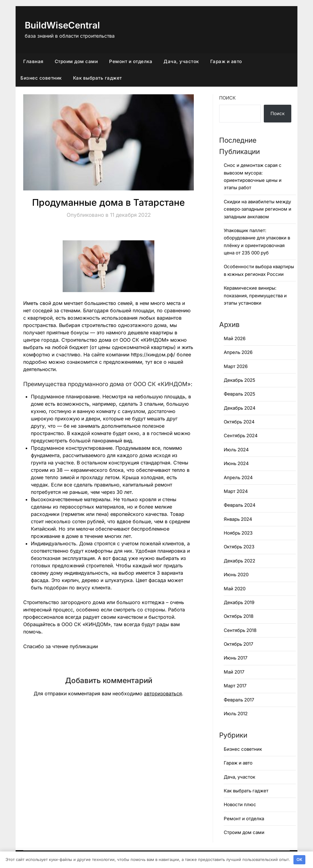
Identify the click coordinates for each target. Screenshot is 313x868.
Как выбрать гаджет (98, 78)
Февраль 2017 (239, 700)
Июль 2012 (236, 714)
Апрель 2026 (238, 352)
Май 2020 (235, 589)
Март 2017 (235, 686)
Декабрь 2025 (239, 380)
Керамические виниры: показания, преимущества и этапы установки (255, 295)
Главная (33, 61)
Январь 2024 (238, 519)
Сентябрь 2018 (240, 630)
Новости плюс (240, 804)
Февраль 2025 (239, 394)
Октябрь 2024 (239, 422)
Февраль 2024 (240, 505)
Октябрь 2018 (239, 616)
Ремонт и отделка (131, 61)
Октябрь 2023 (239, 547)
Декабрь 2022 (239, 561)
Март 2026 (236, 366)
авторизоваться (163, 693)
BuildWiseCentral (63, 25)
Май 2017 (234, 672)
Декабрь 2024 (240, 408)
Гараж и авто (226, 61)
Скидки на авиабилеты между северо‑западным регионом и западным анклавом (258, 209)
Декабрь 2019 (239, 602)
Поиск (227, 98)
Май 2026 (235, 338)
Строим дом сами (76, 61)
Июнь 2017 (236, 658)
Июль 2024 (236, 450)
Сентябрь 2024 (241, 436)
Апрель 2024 (238, 477)
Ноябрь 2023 (238, 533)
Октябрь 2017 (238, 644)
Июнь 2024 (236, 463)
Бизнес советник (41, 78)
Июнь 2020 (236, 575)
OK (299, 859)
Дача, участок (181, 61)
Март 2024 (236, 491)
